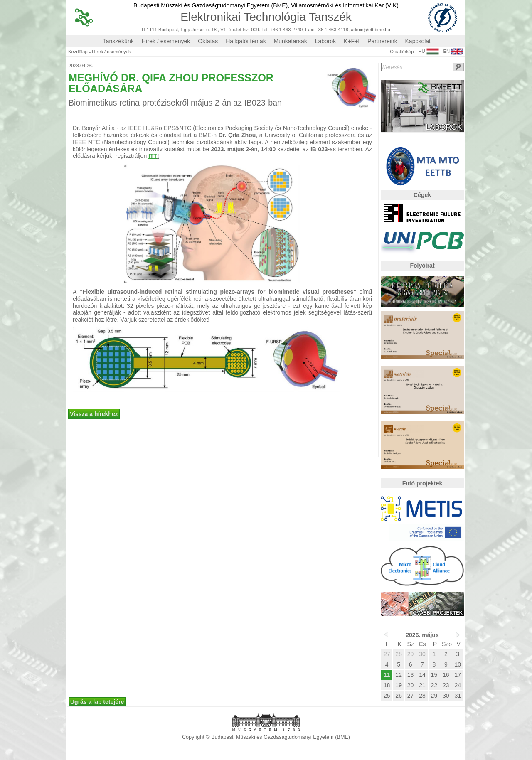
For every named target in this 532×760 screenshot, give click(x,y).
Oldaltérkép (402, 52)
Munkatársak (291, 41)
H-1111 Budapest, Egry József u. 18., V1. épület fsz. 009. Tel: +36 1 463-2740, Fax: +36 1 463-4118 (245, 30)
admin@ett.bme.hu (371, 30)
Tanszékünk (118, 41)
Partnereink (382, 41)
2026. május (422, 635)
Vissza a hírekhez (94, 414)
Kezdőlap (78, 52)
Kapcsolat (418, 41)
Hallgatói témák (246, 41)
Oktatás (208, 41)
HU (428, 49)
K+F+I (352, 41)
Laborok (326, 41)
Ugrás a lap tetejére (97, 702)
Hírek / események (166, 41)
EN (453, 49)
